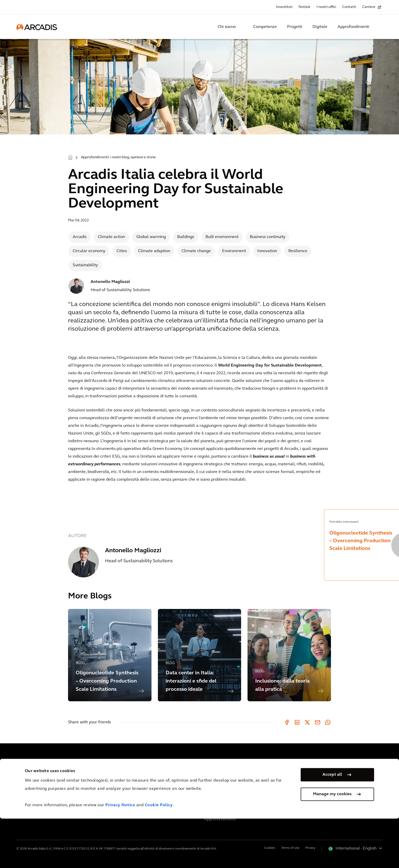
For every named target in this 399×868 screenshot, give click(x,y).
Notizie (305, 7)
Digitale (320, 27)
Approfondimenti (353, 27)
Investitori (284, 7)
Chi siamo (227, 27)
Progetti (295, 27)
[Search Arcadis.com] (379, 27)
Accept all (332, 824)
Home (70, 157)
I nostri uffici (326, 7)
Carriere (369, 7)
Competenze (265, 27)
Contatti (349, 7)
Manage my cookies (332, 843)
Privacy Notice (120, 855)
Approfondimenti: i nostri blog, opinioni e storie (118, 157)
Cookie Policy (159, 855)
